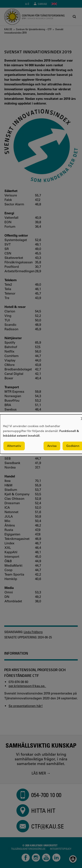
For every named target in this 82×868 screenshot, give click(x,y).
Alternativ (14, 446)
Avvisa (52, 446)
